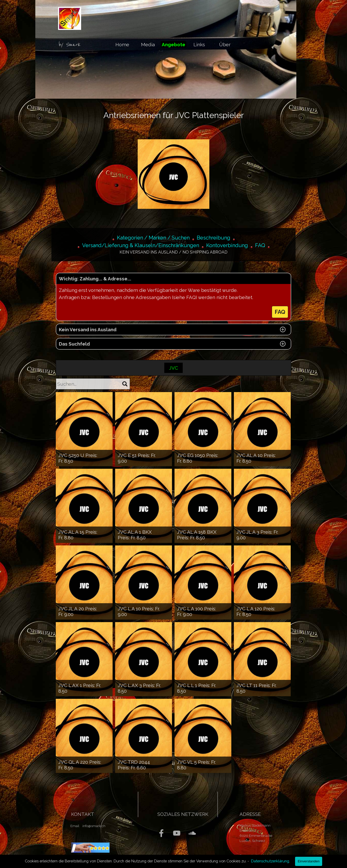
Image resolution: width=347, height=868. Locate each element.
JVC (174, 368)
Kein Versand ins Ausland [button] (88, 329)
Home (122, 44)
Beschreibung (214, 238)
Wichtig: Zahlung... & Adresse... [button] (95, 279)
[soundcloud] (192, 833)
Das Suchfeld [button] (74, 344)
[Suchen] (125, 384)
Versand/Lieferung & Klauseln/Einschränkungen (141, 245)
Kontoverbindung (227, 245)
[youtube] (177, 833)
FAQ (260, 245)
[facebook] (161, 833)
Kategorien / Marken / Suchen (153, 238)
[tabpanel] (71, 45)
